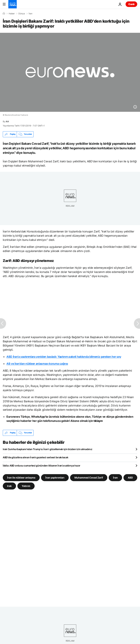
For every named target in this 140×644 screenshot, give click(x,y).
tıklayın (98, 421)
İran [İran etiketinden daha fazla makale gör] (115, 477)
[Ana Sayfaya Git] (13, 4)
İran (31, 14)
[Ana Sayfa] (4, 13)
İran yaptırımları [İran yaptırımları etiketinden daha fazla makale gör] (55, 477)
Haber (12, 14)
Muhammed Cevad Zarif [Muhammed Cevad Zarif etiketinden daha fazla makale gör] (89, 477)
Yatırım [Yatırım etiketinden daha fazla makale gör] (26, 486)
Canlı (131, 4)
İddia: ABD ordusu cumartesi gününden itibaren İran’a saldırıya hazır (42, 466)
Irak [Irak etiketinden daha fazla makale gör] (9, 486)
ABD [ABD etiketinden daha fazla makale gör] (130, 477)
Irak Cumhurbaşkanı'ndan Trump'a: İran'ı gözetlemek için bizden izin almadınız (47, 449)
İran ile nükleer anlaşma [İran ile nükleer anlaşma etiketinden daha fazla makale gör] (21, 477)
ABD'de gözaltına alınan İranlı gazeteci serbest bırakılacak (35, 457)
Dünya (22, 14)
